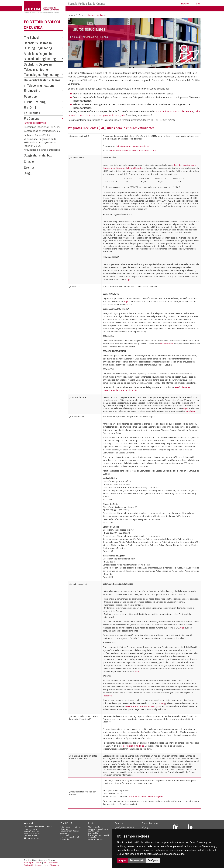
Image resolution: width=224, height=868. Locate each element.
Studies (92, 823)
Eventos (29, 167)
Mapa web (54, 865)
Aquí (126, 301)
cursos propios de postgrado (111, 115)
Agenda (64, 833)
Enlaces (29, 161)
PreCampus (32, 118)
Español (185, 4)
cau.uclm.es (32, 838)
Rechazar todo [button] (137, 860)
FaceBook (130, 706)
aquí (128, 280)
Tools (198, 4)
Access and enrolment (98, 829)
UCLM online (93, 831)
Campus (64, 829)
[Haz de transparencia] (176, 827)
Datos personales (51, 863)
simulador (190, 411)
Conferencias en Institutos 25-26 (42, 131)
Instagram (156, 706)
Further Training (35, 102)
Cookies (38, 863)
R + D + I (30, 107)
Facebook (107, 696)
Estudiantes (32, 113)
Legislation (65, 839)
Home (71, 15)
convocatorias (167, 344)
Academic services (96, 839)
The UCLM (66, 823)
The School (31, 37)
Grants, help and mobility (99, 835)
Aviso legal (28, 863)
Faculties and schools (124, 827)
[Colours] (191, 827)
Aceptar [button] (122, 860)
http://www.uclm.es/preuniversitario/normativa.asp (133, 151)
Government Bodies (70, 831)
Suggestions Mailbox (38, 155)
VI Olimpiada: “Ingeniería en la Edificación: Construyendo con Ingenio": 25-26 (40, 142)
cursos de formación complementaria (174, 111)
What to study (94, 827)
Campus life (93, 833)
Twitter (147, 706)
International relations (71, 827)
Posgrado (30, 96)
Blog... (28, 173)
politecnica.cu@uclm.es (134, 746)
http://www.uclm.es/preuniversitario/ (133, 146)
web (137, 672)
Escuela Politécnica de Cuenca (87, 4)
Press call (65, 835)
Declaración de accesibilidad (36, 865)
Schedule (92, 837)
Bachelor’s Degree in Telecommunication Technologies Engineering (41, 69)
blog (163, 703)
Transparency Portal (70, 837)
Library (145, 827)
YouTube (139, 706)
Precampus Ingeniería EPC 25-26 (42, 127)
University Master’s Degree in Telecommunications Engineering (42, 85)
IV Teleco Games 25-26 (37, 135)
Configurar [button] (153, 860)
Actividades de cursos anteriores (42, 150)
